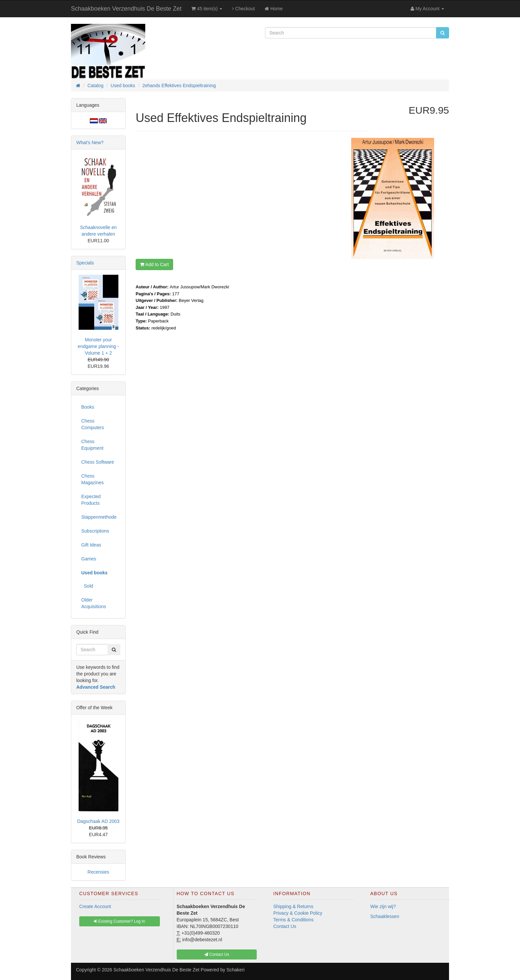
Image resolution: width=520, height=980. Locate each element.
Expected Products (91, 500)
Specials (85, 263)
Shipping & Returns (293, 906)
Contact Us (285, 926)
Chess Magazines (93, 479)
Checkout (243, 9)
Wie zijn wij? (383, 906)
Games (89, 559)
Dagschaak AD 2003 (98, 821)
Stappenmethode (99, 517)
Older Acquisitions (94, 603)
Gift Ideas (91, 545)
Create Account (95, 906)
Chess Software (98, 462)
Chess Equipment (92, 445)
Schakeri (235, 970)
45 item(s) (207, 9)
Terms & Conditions (293, 920)
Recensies (98, 872)
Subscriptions (95, 531)
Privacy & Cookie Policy (298, 913)
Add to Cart (154, 264)
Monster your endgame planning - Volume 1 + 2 (98, 346)
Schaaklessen (385, 916)
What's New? (90, 143)
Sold (87, 586)
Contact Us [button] (217, 954)
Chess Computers (93, 424)
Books (88, 407)
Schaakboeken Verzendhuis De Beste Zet (126, 9)
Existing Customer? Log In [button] (119, 921)
